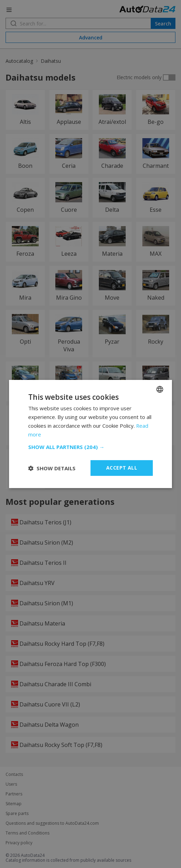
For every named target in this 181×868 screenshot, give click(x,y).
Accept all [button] (122, 468)
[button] (90, 447)
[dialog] (90, 434)
